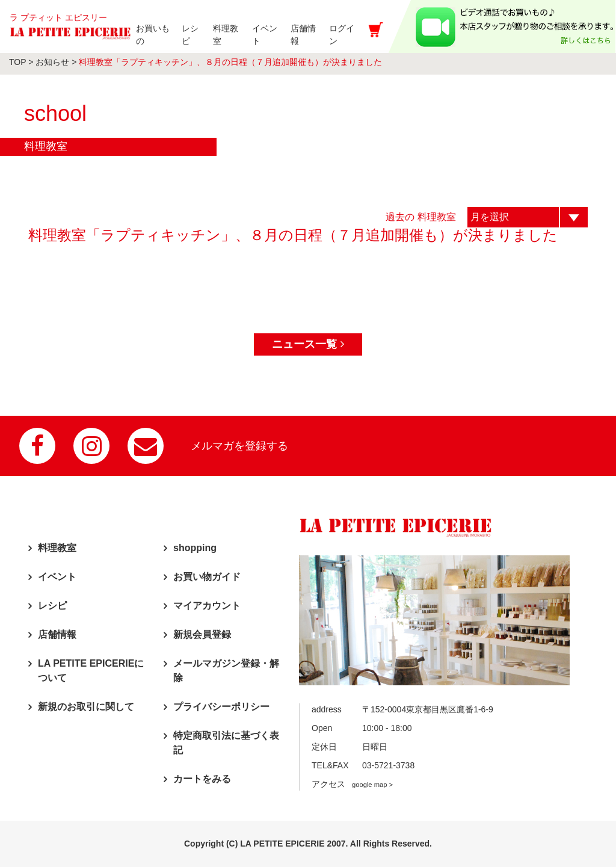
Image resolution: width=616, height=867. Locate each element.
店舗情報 (57, 634)
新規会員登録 (202, 634)
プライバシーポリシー (221, 707)
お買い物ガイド (207, 577)
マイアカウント (207, 606)
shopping (195, 548)
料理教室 (57, 548)
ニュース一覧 (308, 344)
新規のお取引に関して (86, 707)
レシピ (52, 606)
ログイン (355, 35)
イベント (57, 577)
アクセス (352, 784)
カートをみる (202, 779)
